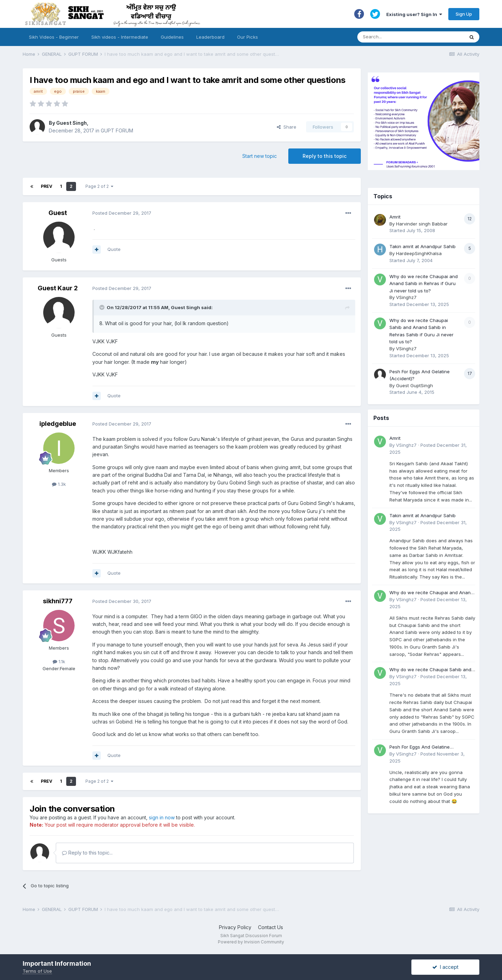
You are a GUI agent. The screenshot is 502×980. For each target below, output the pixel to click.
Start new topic (260, 156)
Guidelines (172, 37)
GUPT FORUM (117, 131)
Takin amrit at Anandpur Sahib (423, 246)
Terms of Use (37, 971)
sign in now (162, 817)
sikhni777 (58, 601)
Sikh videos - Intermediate (120, 37)
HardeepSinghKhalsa (419, 253)
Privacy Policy (235, 927)
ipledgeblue (58, 424)
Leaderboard (210, 37)
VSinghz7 (406, 297)
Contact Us (271, 927)
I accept (445, 967)
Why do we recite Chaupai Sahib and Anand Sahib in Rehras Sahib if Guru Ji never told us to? (432, 670)
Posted (122, 213)
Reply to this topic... (87, 853)
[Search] (404, 37)
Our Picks (248, 37)
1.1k (59, 661)
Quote (114, 249)
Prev (47, 186)
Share (287, 127)
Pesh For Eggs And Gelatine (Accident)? (420, 747)
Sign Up (464, 14)
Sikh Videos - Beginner (54, 37)
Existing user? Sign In (414, 14)
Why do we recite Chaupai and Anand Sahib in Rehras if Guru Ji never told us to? (424, 284)
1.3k (59, 484)
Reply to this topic (325, 156)
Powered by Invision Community (251, 942)
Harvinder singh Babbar (422, 224)
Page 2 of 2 (99, 186)
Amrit (395, 217)
